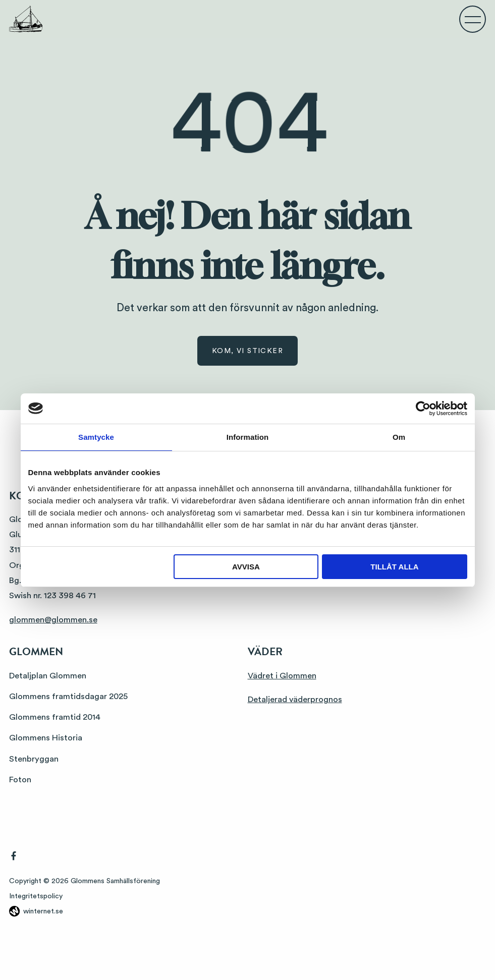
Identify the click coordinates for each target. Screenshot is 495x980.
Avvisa (246, 567)
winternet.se (43, 911)
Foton (20, 780)
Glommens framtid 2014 (55, 717)
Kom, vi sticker (247, 351)
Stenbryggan (34, 759)
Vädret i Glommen (282, 676)
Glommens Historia (46, 738)
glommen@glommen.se (53, 620)
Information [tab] (248, 437)
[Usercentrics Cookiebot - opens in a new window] (423, 409)
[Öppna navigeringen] (473, 19)
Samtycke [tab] (96, 437)
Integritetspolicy (36, 896)
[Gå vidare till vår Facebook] (14, 858)
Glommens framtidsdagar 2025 (68, 696)
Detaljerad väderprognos (295, 699)
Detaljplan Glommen (48, 676)
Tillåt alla (394, 567)
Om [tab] (399, 437)
